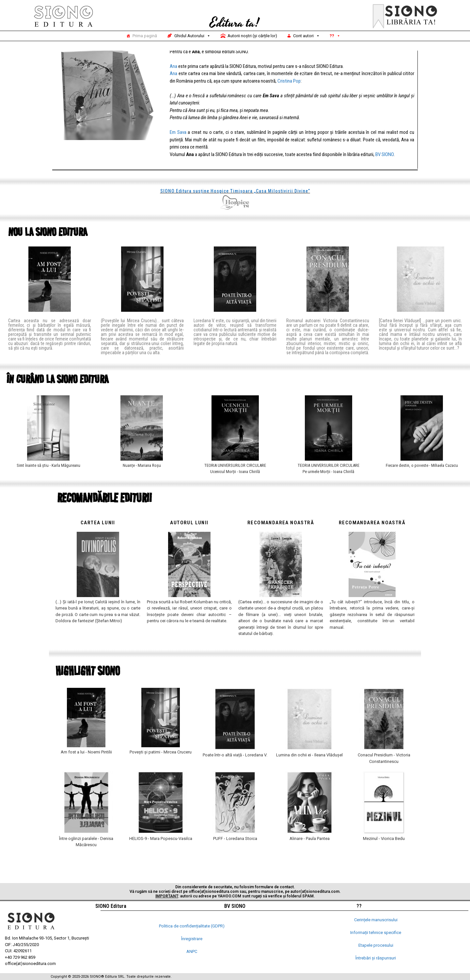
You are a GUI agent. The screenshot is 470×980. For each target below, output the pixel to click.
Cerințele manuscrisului (376, 920)
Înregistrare (192, 939)
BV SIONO (384, 171)
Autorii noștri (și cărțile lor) (252, 36)
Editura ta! (234, 23)
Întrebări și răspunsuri (376, 958)
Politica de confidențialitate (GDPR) (192, 926)
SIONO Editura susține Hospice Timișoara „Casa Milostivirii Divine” (235, 208)
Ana (173, 83)
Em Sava (178, 149)
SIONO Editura (111, 906)
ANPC (192, 951)
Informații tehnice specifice (376, 933)
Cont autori (306, 36)
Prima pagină (145, 36)
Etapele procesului (376, 945)
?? (335, 36)
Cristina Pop (289, 98)
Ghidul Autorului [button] (192, 36)
